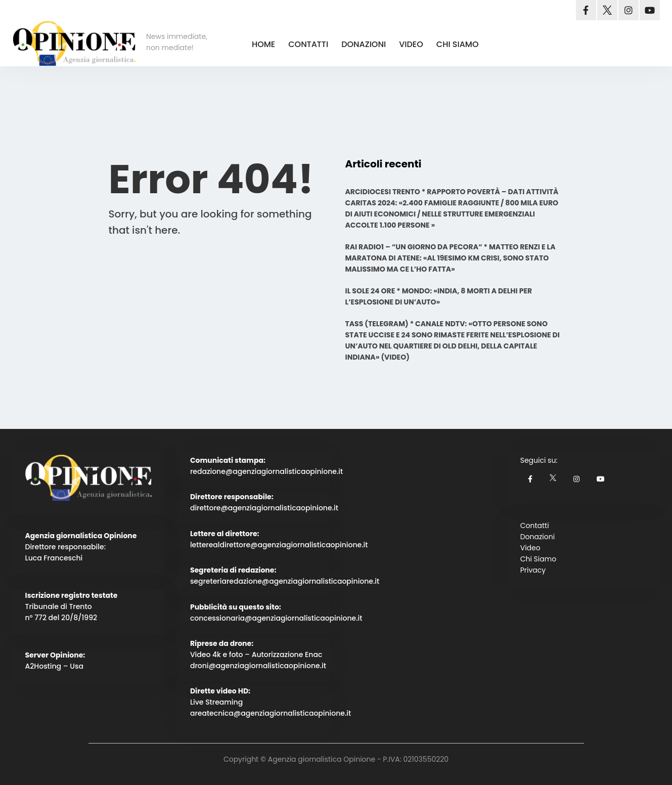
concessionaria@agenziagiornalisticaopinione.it (276, 618)
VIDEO (411, 44)
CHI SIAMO (458, 44)
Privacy (533, 570)
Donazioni (537, 537)
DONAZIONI (364, 44)
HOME (263, 44)
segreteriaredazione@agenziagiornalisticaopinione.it (285, 581)
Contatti (535, 526)
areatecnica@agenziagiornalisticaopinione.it (271, 713)
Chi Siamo (538, 559)
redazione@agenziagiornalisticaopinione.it (266, 471)
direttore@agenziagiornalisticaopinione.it (264, 508)
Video (530, 548)
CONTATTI (308, 44)
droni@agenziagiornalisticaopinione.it (258, 666)
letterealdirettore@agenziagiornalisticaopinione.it (279, 545)
